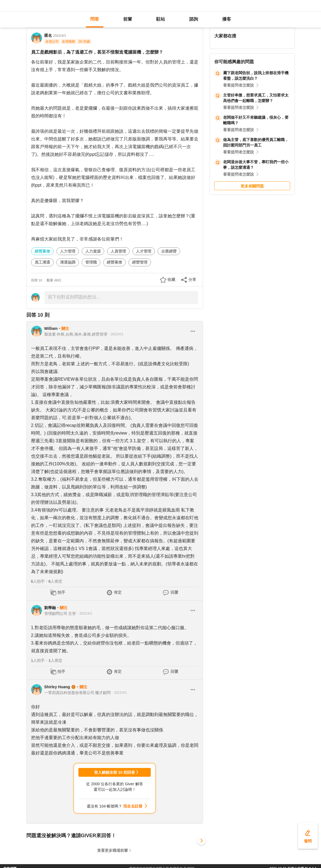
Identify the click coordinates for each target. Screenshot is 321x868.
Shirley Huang (57, 687)
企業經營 (169, 251)
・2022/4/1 (115, 334)
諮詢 (194, 19)
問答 (95, 19)
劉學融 (50, 608)
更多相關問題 (252, 186)
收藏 (171, 280)
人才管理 (144, 251)
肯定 (118, 592)
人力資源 (93, 251)
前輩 (128, 19)
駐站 (161, 19)
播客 (227, 19)
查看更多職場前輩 (113, 850)
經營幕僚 (42, 251)
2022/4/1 (60, 36)
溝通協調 (68, 262)
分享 (192, 280)
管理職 (91, 262)
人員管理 (118, 251)
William (51, 328)
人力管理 (68, 251)
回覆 (174, 592)
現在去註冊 (133, 806)
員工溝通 (42, 262)
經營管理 (140, 262)
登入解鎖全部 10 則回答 (115, 772)
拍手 (61, 592)
